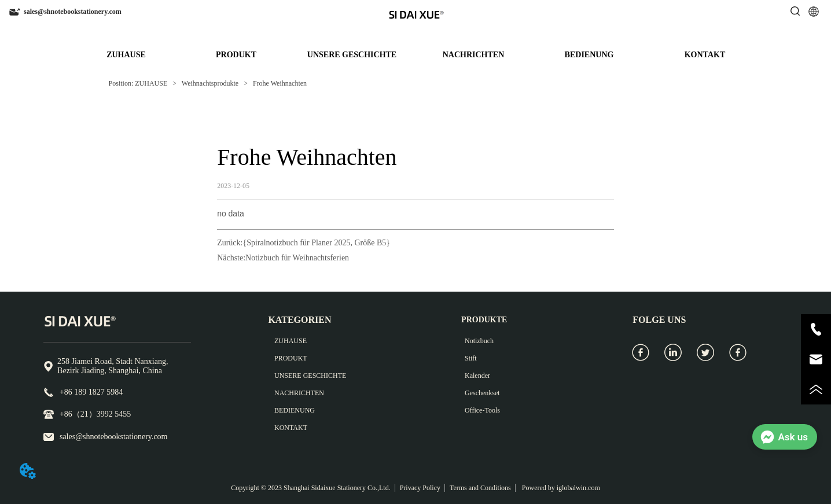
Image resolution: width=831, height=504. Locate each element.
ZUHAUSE (126, 55)
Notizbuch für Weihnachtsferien (297, 258)
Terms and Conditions (480, 488)
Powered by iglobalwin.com (560, 488)
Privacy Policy (420, 488)
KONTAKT (705, 55)
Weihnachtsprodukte (210, 83)
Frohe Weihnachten (279, 83)
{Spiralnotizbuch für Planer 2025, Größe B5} (316, 243)
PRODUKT (236, 55)
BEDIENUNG (589, 55)
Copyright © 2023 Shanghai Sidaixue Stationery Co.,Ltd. (310, 488)
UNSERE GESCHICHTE (352, 55)
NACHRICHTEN (474, 55)
